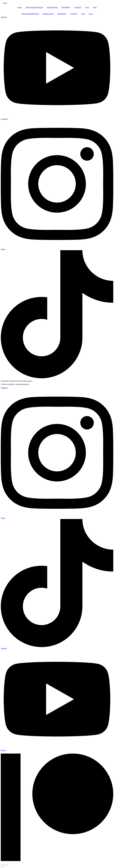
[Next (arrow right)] (4, 867)
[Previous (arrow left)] (2, 867)
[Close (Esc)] (7, 865)
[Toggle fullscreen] (4, 865)
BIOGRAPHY (66, 7)
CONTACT (78, 7)
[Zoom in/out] (2, 865)
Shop (87, 7)
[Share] (6, 865)
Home (5, 3)
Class (95, 7)
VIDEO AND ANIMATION (34, 7)
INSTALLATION (52, 7)
